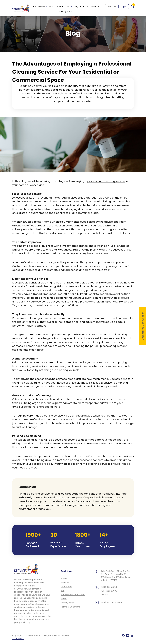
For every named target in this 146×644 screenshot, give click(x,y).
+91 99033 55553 (109, 587)
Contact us (66, 587)
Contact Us (95, 6)
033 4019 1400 (107, 595)
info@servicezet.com (111, 602)
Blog (76, 6)
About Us (84, 6)
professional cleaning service (106, 181)
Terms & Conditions (70, 607)
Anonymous (18, 639)
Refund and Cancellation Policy (73, 597)
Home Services (39, 6)
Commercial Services (61, 6)
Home (64, 578)
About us (65, 582)
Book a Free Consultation (143, 326)
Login (124, 7)
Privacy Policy (66, 11)
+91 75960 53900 (109, 591)
